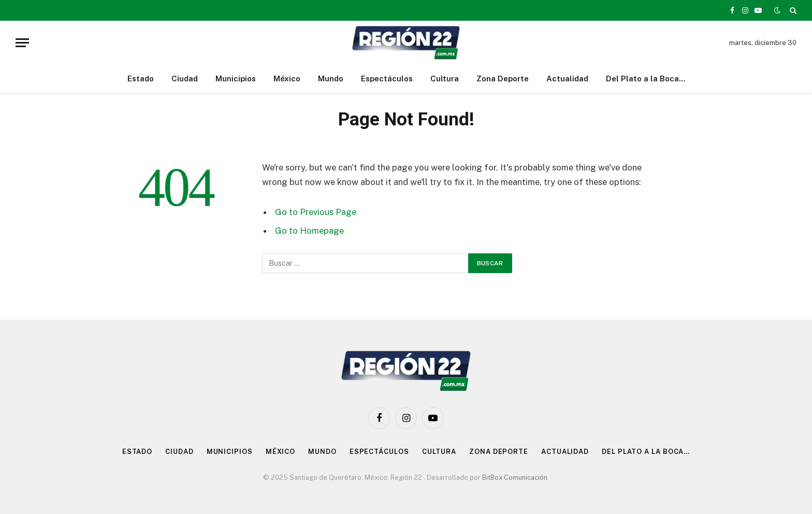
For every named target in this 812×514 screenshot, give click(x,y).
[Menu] (22, 43)
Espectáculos (387, 78)
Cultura (445, 78)
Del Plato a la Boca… (646, 78)
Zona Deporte (503, 78)
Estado (141, 78)
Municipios (236, 78)
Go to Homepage (309, 231)
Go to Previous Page (316, 212)
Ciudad (185, 78)
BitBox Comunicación (515, 477)
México (287, 78)
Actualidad (567, 78)
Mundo (331, 78)
